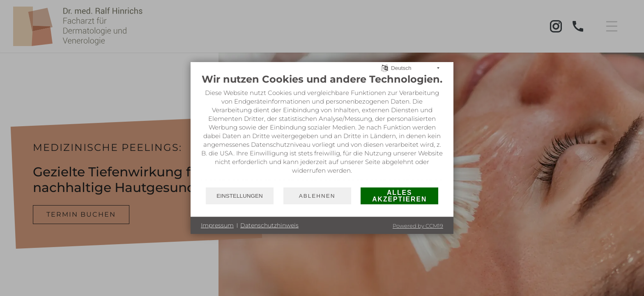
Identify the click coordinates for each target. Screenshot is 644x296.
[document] (322, 130)
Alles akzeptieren (399, 196)
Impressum (217, 225)
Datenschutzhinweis (269, 225)
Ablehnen (317, 196)
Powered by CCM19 (418, 226)
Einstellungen (240, 196)
